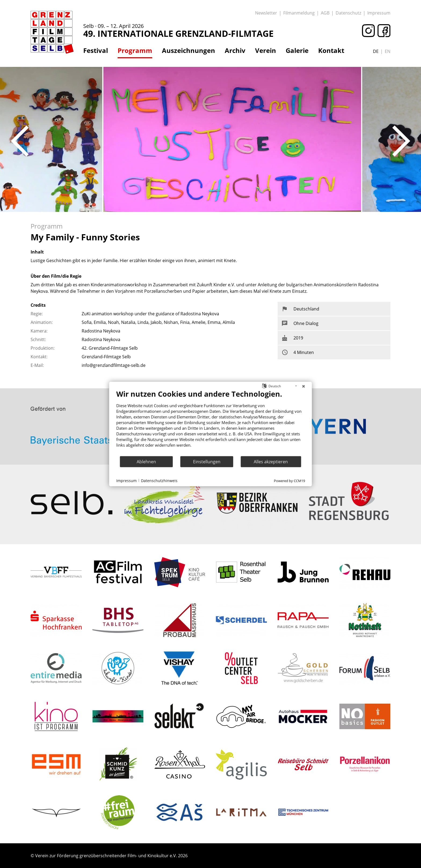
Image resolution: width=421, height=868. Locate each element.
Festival (96, 50)
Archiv (235, 50)
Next (401, 141)
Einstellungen (207, 461)
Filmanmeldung (299, 13)
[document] (211, 423)
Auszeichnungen (188, 50)
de (376, 51)
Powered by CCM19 (289, 481)
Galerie (297, 50)
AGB (325, 13)
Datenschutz (348, 13)
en (388, 51)
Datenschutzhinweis (159, 480)
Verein (266, 50)
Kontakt (331, 50)
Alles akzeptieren (271, 461)
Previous (20, 141)
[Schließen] (304, 386)
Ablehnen (146, 461)
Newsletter (266, 13)
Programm (135, 50)
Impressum (379, 13)
